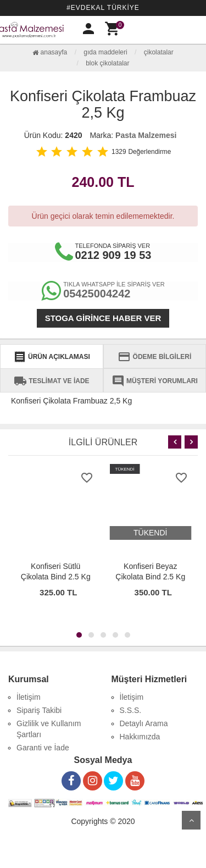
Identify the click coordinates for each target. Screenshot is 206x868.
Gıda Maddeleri (105, 52)
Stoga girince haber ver (103, 318)
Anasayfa (50, 52)
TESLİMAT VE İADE (52, 381)
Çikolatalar (159, 52)
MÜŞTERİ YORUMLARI (155, 381)
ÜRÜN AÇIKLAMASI (52, 357)
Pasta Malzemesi (146, 135)
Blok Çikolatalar (107, 63)
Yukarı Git (191, 820)
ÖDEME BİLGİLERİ (154, 357)
